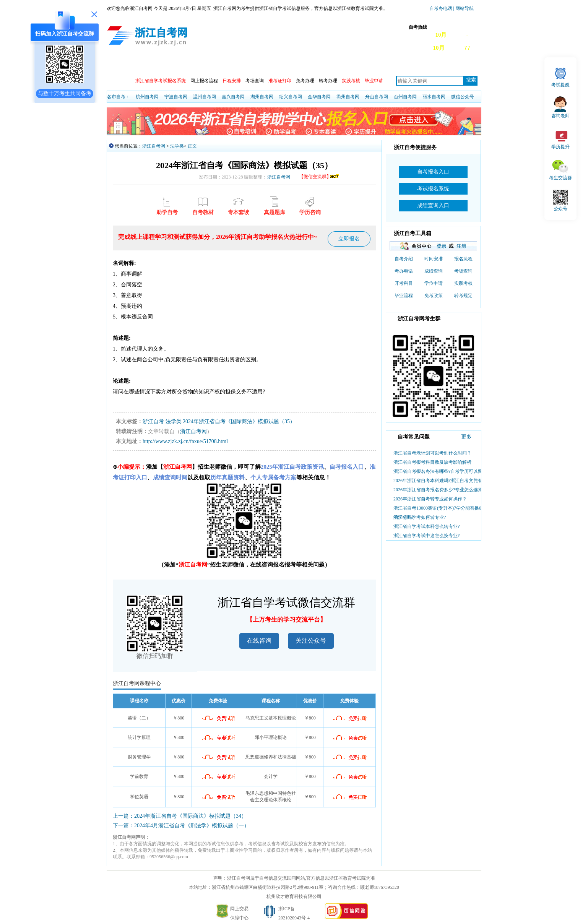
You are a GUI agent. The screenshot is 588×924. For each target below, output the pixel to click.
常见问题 (421, 66)
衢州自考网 (348, 97)
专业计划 (318, 66)
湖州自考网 (262, 97)
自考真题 (456, 66)
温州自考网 (205, 97)
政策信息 (146, 66)
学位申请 (434, 283)
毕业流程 (404, 296)
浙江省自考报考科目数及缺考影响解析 (432, 462)
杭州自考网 (147, 97)
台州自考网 (405, 97)
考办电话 (404, 271)
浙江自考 (153, 421)
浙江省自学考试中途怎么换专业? (426, 536)
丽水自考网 (434, 97)
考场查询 (255, 81)
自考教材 (387, 66)
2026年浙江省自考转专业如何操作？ (430, 499)
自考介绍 (404, 259)
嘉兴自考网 (233, 97)
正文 (192, 146)
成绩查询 (215, 66)
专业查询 (284, 66)
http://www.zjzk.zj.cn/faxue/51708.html (185, 441)
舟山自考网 (377, 97)
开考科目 (404, 283)
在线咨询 (259, 641)
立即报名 (349, 239)
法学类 (177, 146)
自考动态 (180, 66)
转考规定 (463, 296)
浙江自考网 (154, 146)
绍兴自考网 (291, 97)
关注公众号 (311, 641)
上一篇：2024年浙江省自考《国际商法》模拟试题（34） (180, 816)
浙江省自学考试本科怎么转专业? (426, 526)
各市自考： (119, 97)
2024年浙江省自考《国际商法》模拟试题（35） (239, 421)
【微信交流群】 (319, 177)
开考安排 (249, 66)
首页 (118, 66)
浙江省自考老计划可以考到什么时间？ (432, 453)
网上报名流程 (204, 81)
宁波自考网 (176, 97)
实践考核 (463, 283)
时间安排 (434, 259)
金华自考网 (319, 97)
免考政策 (434, 296)
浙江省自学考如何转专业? (420, 517)
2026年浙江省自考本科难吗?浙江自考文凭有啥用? (444, 481)
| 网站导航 (463, 8)
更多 (466, 437)
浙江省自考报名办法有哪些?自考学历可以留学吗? (444, 471)
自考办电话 (441, 8)
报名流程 (463, 259)
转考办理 (328, 81)
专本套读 (352, 66)
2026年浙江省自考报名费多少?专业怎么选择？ (440, 490)
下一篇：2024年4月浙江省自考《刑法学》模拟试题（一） (181, 826)
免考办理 (305, 81)
